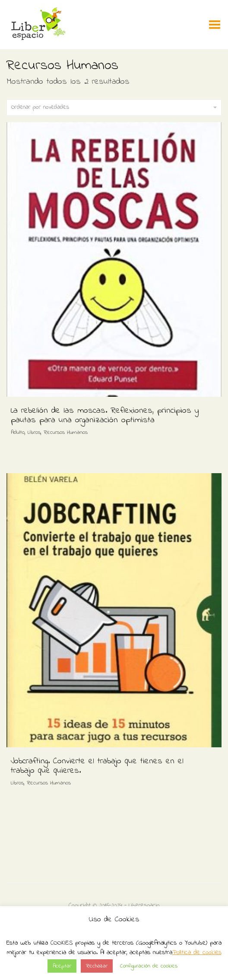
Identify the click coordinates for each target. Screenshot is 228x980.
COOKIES (62, 943)
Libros (34, 432)
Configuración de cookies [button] (149, 966)
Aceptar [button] (62, 966)
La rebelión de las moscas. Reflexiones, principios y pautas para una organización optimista (105, 416)
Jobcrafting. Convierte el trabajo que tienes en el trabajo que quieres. (97, 766)
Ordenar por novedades (114, 107)
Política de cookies (197, 952)
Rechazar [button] (97, 966)
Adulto (18, 432)
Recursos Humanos (66, 432)
